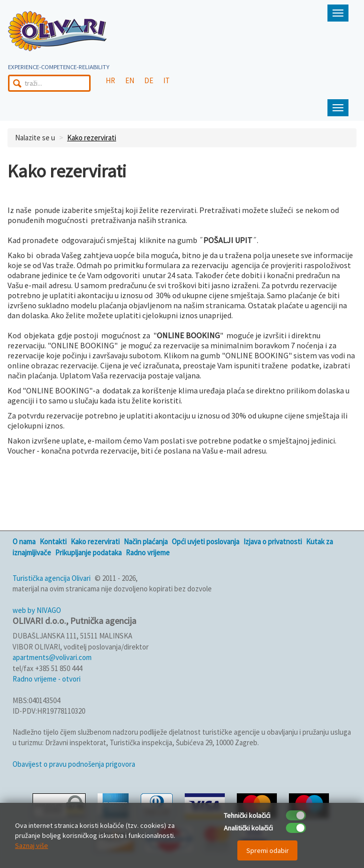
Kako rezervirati (92, 138)
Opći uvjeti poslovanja (206, 541)
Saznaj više (32, 845)
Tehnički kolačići (247, 815)
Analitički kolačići (248, 828)
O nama (24, 541)
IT (166, 80)
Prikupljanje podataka (88, 553)
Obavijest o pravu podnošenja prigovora (74, 764)
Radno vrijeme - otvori (47, 679)
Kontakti (53, 541)
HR (110, 80)
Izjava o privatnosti (273, 541)
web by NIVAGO (37, 610)
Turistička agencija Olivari (52, 578)
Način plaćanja (146, 541)
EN (130, 80)
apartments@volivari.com (52, 657)
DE (149, 80)
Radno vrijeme (148, 553)
